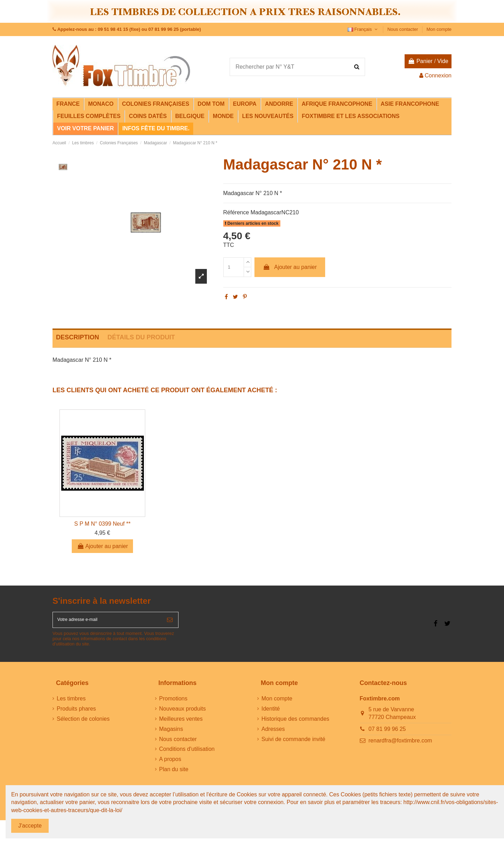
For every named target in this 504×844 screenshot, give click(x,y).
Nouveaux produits (183, 713)
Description (78, 337)
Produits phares (76, 713)
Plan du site (174, 773)
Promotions (173, 703)
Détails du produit (141, 337)
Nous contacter (403, 29)
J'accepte (30, 826)
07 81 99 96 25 (387, 733)
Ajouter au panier (290, 267)
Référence (236, 212)
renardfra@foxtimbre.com (400, 745)
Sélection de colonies (83, 723)
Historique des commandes (295, 723)
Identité (271, 713)
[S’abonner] (170, 622)
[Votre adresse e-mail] (107, 622)
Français (363, 29)
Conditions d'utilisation (187, 753)
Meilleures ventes (181, 723)
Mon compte (439, 29)
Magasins (171, 733)
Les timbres (71, 703)
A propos (170, 763)
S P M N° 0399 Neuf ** (102, 524)
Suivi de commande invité (293, 743)
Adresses (273, 733)
